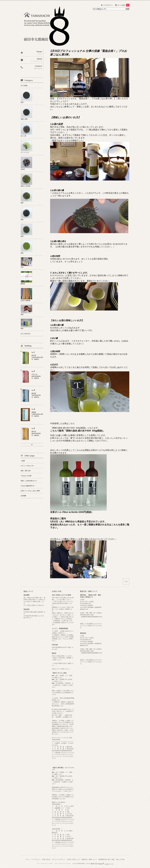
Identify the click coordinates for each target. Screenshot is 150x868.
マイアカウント (108, 5)
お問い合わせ (46, 859)
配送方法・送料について (89, 859)
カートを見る (123, 5)
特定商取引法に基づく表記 (106, 859)
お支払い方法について (74, 859)
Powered (100, 864)
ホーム (28, 859)
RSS (117, 859)
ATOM (122, 859)
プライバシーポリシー (59, 859)
